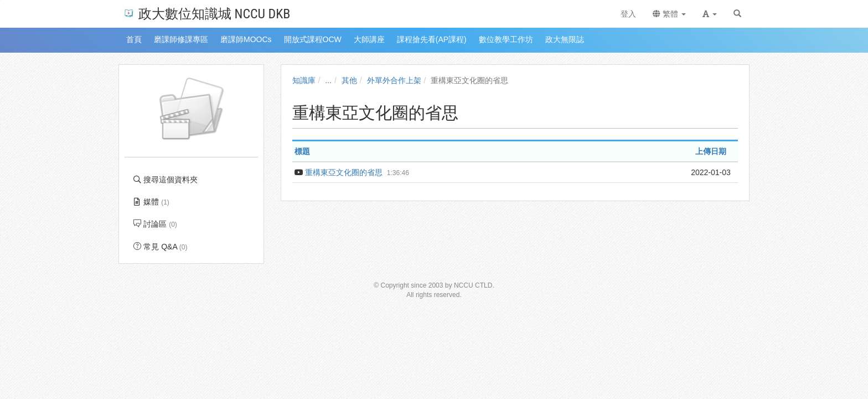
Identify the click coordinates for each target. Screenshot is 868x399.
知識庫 (304, 80)
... (328, 80)
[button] (710, 14)
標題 (302, 151)
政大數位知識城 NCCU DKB (206, 13)
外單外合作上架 (394, 80)
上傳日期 (711, 151)
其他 (349, 80)
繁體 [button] (669, 14)
